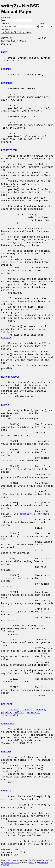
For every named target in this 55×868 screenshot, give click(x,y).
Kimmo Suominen (12, 863)
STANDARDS (7, 724)
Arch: (44, 23)
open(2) (41, 710)
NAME (4, 52)
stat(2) (6, 338)
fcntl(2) (14, 710)
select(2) (33, 713)
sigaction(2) (28, 514)
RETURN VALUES (10, 377)
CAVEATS (6, 791)
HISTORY (6, 752)
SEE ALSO (7, 704)
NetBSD (48, 860)
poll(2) (19, 713)
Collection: (7, 29)
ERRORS (5, 405)
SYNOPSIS (7, 83)
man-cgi (32, 863)
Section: (7, 23)
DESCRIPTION (9, 150)
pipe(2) (6, 713)
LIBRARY (6, 69)
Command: (7, 18)
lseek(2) (14, 262)
